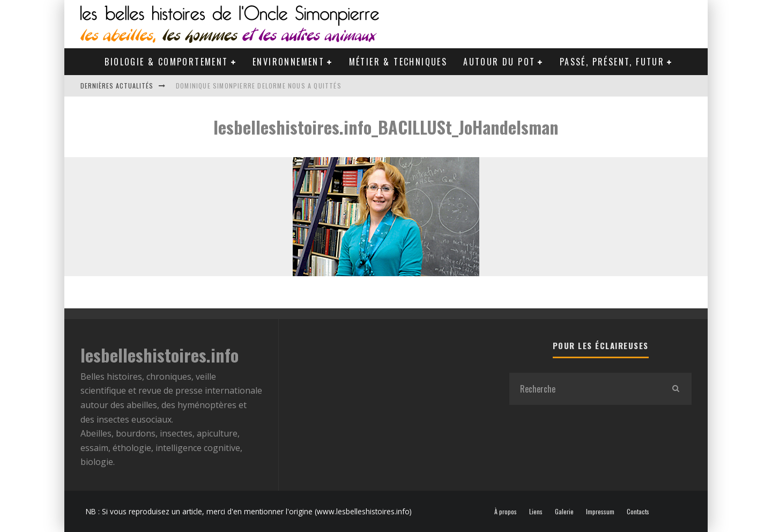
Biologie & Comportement (166, 62)
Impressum (600, 512)
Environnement (288, 62)
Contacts (638, 512)
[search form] (584, 389)
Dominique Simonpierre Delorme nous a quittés (259, 86)
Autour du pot (499, 62)
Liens (536, 512)
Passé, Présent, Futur (612, 62)
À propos (506, 512)
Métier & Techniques (398, 62)
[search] (675, 389)
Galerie (564, 512)
